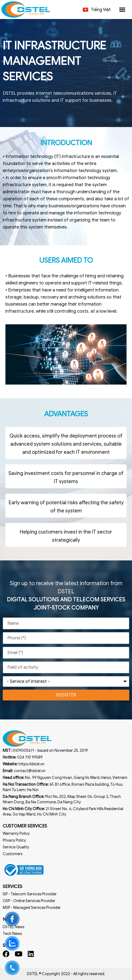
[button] (122, 9)
